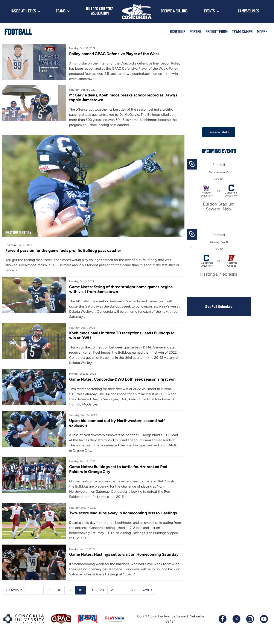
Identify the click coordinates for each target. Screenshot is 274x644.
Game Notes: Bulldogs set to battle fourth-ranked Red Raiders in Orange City (116, 466)
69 (133, 596)
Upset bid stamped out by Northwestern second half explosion (115, 419)
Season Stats (212, 132)
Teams (61, 11)
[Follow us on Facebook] (222, 625)
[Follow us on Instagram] (250, 625)
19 (91, 596)
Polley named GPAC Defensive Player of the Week (112, 54)
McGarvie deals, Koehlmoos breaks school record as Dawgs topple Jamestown (114, 97)
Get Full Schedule (212, 307)
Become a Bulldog (174, 11)
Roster (195, 31)
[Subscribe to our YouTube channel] (264, 625)
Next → (147, 596)
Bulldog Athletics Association (100, 11)
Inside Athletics (24, 11)
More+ (262, 31)
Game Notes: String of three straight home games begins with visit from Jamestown (119, 285)
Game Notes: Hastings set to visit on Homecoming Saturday (113, 558)
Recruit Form (217, 31)
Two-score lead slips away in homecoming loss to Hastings (112, 512)
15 (49, 596)
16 (59, 596)
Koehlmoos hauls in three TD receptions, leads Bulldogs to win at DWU (120, 332)
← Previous (14, 596)
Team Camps (242, 31)
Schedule (178, 31)
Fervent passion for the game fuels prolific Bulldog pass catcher (64, 247)
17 (70, 596)
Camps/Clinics (248, 11)
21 (113, 596)
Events (209, 11)
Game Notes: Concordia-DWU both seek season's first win (120, 376)
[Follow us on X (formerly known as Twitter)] (236, 625)
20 (102, 596)
